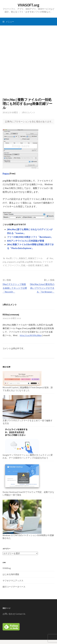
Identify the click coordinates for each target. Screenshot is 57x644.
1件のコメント (28, 112)
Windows (38, 262)
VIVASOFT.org (29, 5)
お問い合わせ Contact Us (14, 614)
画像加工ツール (35, 258)
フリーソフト (14, 265)
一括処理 (30, 265)
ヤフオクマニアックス (13, 581)
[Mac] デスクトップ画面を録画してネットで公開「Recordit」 (15, 288)
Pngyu (6, 174)
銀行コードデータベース (14, 587)
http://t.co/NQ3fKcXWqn (31, 335)
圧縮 (23, 265)
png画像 (29, 262)
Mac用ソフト (12, 258)
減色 (47, 265)
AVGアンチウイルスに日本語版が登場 (26, 241)
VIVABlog (7, 568)
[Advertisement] (29, 62)
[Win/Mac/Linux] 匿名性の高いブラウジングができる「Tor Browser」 (42, 288)
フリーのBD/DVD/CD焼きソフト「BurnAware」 (30, 237)
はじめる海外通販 (11, 574)
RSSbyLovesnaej (11, 315)
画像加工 (23, 258)
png (4, 262)
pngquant (11, 262)
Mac (51, 258)
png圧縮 (20, 262)
